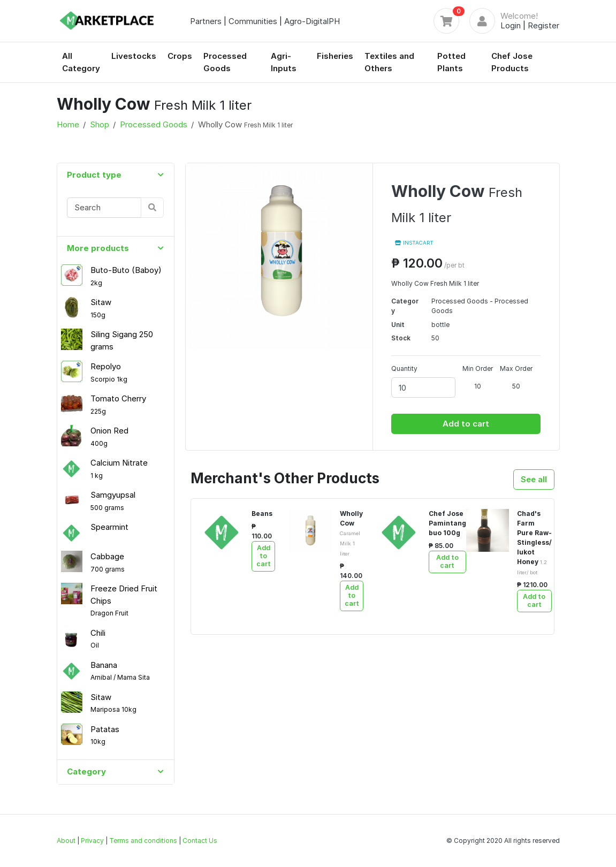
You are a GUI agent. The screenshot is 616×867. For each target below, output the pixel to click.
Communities (253, 21)
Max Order (516, 368)
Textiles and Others (389, 62)
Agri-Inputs (284, 62)
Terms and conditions (143, 841)
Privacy (92, 841)
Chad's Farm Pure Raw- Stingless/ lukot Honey (534, 542)
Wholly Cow (351, 533)
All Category (81, 62)
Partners (206, 21)
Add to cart (466, 424)
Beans (262, 514)
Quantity (404, 368)
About (66, 841)
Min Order (478, 368)
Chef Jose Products (512, 62)
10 (478, 386)
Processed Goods (225, 62)
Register (543, 25)
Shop (100, 124)
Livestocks (134, 56)
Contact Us (200, 841)
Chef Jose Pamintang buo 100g (447, 523)
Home (68, 124)
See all (534, 479)
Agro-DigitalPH (312, 21)
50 (516, 386)
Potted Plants (451, 62)
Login (511, 25)
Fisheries (335, 56)
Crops (180, 56)
